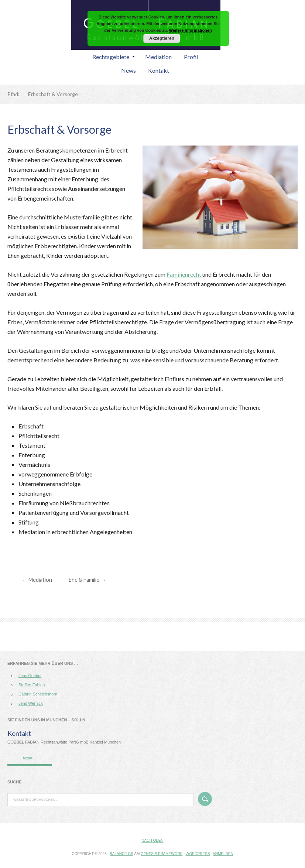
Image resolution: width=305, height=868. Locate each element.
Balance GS (121, 854)
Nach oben (152, 840)
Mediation (37, 580)
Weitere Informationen (191, 30)
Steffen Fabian (32, 685)
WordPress (198, 854)
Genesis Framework (162, 854)
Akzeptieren (162, 38)
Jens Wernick (31, 703)
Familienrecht (184, 274)
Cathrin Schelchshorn (38, 694)
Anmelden (223, 854)
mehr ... (30, 758)
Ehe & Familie (87, 580)
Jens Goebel (30, 676)
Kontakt (19, 733)
